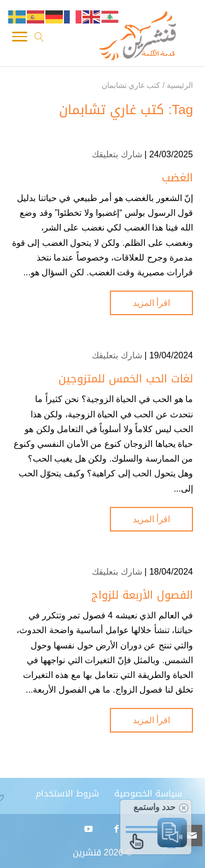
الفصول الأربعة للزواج (142, 595)
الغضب (177, 178)
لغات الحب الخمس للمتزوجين (126, 379)
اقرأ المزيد (151, 303)
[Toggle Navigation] (20, 39)
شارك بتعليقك (117, 154)
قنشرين (87, 852)
